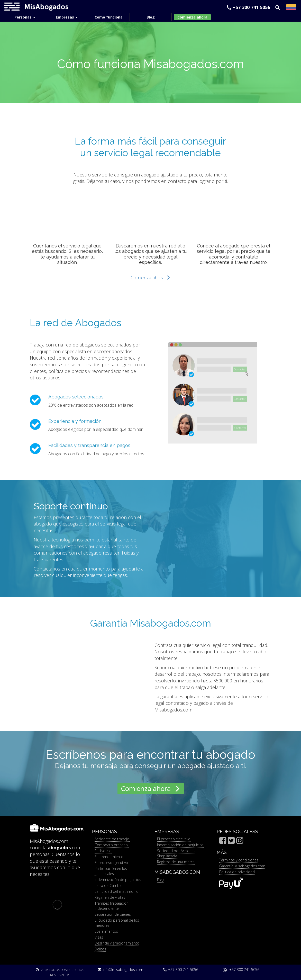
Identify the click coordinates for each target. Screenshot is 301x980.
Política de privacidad (237, 872)
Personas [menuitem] (25, 17)
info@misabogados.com (120, 970)
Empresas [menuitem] (67, 17)
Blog (161, 880)
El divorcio (103, 851)
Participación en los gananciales (111, 871)
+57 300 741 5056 (248, 7)
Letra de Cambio (109, 885)
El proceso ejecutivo (111, 863)
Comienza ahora (150, 278)
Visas (99, 937)
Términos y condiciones (239, 860)
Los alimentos (106, 931)
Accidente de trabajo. (112, 839)
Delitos (100, 949)
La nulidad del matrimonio (117, 891)
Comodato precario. (112, 845)
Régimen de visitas (110, 897)
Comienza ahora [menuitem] (192, 17)
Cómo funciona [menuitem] (109, 17)
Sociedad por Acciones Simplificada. (176, 853)
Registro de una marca (176, 862)
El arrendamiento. (109, 857)
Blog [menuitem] (151, 17)
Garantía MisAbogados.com (242, 866)
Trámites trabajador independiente (111, 906)
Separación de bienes (113, 914)
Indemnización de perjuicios (118, 880)
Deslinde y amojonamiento (117, 943)
